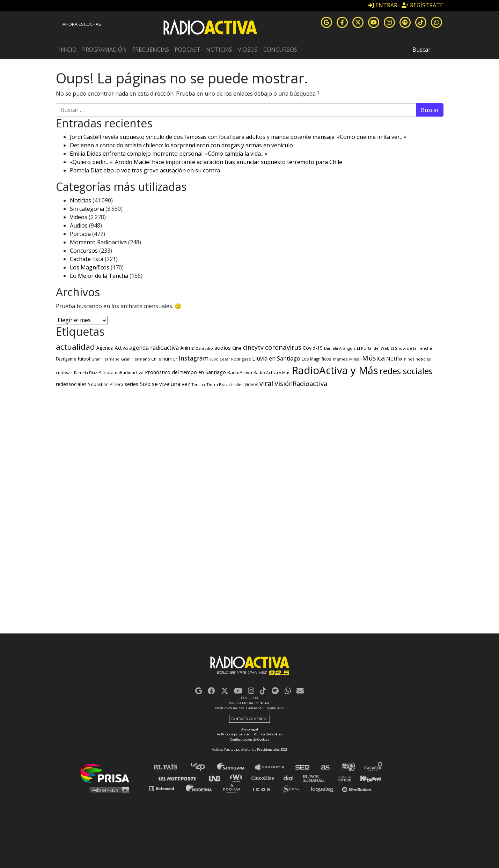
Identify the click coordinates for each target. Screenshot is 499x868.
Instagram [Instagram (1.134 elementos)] (194, 358)
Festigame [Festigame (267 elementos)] (66, 359)
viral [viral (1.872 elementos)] (266, 383)
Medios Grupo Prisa (107, 790)
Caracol (374, 767)
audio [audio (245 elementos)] (208, 348)
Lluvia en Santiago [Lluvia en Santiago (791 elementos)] (276, 358)
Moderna (200, 788)
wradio (238, 778)
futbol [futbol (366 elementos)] (84, 359)
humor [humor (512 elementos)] (170, 359)
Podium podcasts (234, 788)
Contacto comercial (249, 719)
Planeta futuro (342, 778)
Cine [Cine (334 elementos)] (237, 348)
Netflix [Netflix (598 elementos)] (394, 358)
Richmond (165, 788)
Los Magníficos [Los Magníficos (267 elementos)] (317, 359)
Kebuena (367, 778)
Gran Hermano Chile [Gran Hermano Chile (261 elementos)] (141, 359)
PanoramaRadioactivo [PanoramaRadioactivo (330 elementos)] (121, 373)
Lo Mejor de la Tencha (99, 276)
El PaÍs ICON (264, 788)
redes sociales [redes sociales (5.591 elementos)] (406, 371)
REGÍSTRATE (422, 5)
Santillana (236, 767)
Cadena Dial (291, 778)
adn (348, 767)
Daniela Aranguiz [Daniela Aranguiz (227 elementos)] (340, 348)
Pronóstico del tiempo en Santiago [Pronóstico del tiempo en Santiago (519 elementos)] (185, 372)
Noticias (219, 50)
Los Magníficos (90, 267)
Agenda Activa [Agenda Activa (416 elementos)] (112, 348)
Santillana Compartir (273, 767)
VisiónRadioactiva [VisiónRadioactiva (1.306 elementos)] (301, 384)
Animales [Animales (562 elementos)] (190, 348)
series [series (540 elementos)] (131, 384)
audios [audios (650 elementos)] (223, 348)
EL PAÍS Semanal (317, 778)
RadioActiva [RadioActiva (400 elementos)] (240, 372)
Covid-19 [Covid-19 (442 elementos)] (313, 348)
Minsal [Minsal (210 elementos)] (355, 359)
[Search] (405, 50)
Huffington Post (179, 778)
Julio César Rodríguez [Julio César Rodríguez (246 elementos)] (230, 359)
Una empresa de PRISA (108, 773)
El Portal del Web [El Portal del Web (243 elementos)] (373, 348)
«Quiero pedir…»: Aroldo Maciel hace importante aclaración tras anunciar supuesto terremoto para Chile (206, 162)
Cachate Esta (87, 259)
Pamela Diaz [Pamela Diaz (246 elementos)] (86, 373)
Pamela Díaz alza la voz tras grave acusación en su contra (145, 170)
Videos (248, 50)
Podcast (188, 50)
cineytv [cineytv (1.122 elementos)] (253, 347)
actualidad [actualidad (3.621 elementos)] (75, 347)
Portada (80, 234)
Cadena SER (303, 767)
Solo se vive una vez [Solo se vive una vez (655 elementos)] (165, 384)
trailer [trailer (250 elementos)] (237, 384)
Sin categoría (87, 209)
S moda (293, 788)
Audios (79, 225)
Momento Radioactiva (98, 242)
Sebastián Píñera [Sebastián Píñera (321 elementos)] (106, 384)
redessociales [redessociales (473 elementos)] (71, 384)
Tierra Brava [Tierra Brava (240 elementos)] (218, 384)
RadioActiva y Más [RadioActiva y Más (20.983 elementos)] (335, 370)
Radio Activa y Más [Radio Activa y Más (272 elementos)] (272, 372)
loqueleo (324, 788)
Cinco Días (264, 778)
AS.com (325, 767)
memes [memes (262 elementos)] (340, 359)
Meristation (358, 788)
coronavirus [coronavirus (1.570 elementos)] (283, 347)
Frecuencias (151, 50)
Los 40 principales (203, 767)
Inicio (68, 50)
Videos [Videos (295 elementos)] (251, 384)
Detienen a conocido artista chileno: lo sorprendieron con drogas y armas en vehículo (181, 145)
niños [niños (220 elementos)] (409, 359)
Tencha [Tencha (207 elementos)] (198, 385)
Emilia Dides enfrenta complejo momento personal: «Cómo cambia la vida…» (169, 154)
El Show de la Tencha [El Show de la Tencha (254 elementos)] (411, 348)
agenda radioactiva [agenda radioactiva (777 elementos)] (154, 348)
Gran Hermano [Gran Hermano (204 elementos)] (105, 359)
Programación (104, 50)
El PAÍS (170, 767)
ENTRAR (383, 5)
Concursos (280, 50)
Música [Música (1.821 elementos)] (373, 358)
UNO (218, 778)
